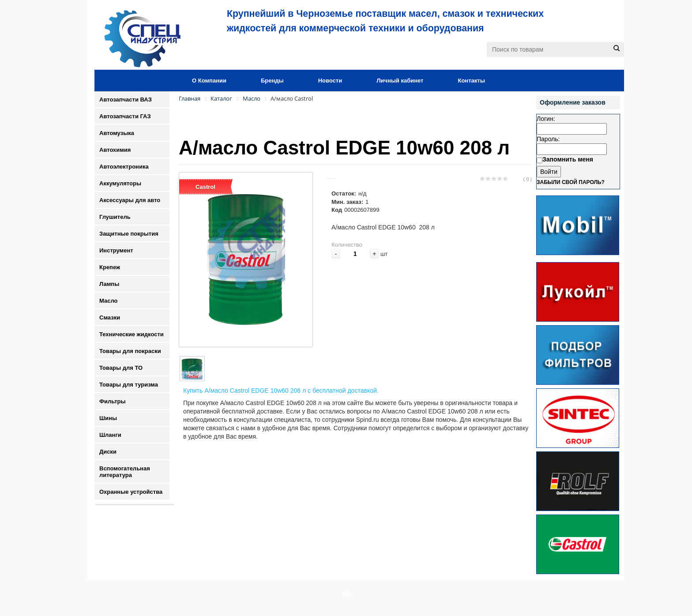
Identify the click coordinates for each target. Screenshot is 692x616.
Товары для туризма (129, 385)
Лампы (109, 284)
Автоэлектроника (124, 167)
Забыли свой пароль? (571, 182)
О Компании (209, 81)
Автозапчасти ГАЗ (125, 116)
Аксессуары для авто (130, 200)
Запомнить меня (568, 159)
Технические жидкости (132, 334)
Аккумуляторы (120, 183)
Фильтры (113, 401)
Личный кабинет (400, 81)
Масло (108, 301)
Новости (330, 81)
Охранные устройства (131, 492)
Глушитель (115, 217)
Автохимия (115, 150)
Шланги (110, 435)
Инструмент (116, 250)
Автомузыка (117, 133)
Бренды (272, 81)
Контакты (471, 81)
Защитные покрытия (129, 234)
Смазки (110, 317)
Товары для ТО (121, 368)
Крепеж (110, 267)
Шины (108, 418)
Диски (108, 452)
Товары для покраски (130, 351)
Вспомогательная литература (125, 472)
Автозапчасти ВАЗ (126, 100)
